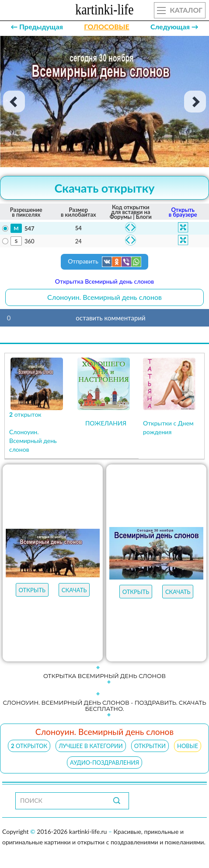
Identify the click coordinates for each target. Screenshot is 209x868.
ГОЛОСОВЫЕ (106, 26)
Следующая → (174, 26)
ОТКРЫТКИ (150, 746)
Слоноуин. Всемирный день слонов (104, 297)
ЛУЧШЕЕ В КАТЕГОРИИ (91, 746)
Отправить (104, 262)
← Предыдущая (37, 26)
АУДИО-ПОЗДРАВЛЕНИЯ (104, 763)
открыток (29, 746)
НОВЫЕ (188, 746)
